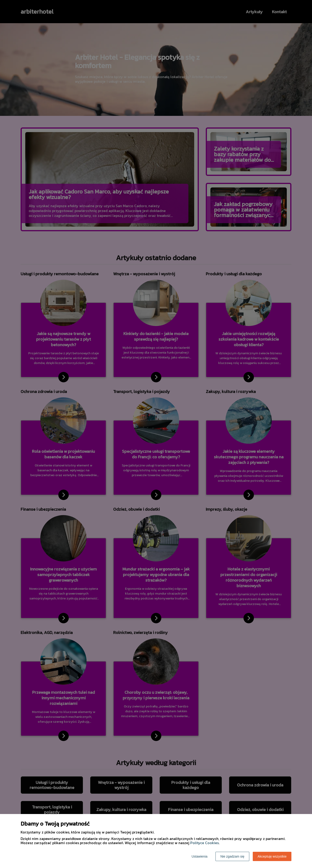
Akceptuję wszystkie (272, 856)
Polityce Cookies (204, 843)
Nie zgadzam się (232, 856)
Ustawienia (200, 856)
